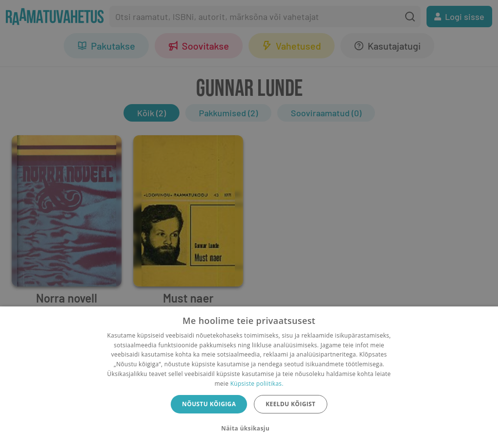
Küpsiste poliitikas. (257, 384)
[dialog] (249, 377)
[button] (249, 429)
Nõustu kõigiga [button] (209, 404)
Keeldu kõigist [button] (291, 404)
